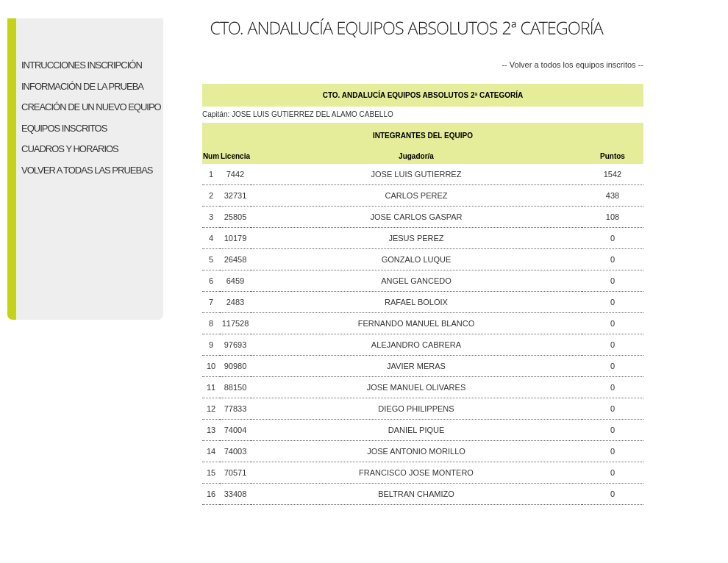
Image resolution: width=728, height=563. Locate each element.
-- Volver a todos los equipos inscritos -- (572, 64)
